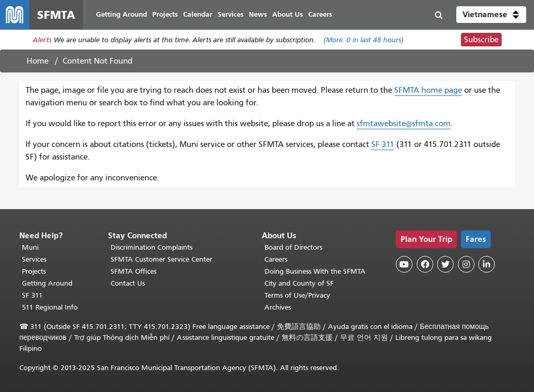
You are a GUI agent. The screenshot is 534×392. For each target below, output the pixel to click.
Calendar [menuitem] (198, 14)
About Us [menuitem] (288, 14)
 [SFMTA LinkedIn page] (487, 264)
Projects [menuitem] (165, 14)
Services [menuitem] (230, 14)
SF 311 (383, 144)
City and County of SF (299, 283)
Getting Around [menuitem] (122, 14)
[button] (491, 15)
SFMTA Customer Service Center (161, 259)
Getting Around (47, 283)
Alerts (42, 40)
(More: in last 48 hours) (363, 40)
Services (34, 259)
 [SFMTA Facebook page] (425, 264)
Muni (30, 247)
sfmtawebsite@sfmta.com (404, 124)
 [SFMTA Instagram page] (466, 264)
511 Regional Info (50, 307)
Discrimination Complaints (151, 247)
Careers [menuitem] (320, 14)
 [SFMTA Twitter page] (445, 264)
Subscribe (481, 40)
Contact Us (128, 283)
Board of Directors (293, 247)
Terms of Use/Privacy (297, 295)
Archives (278, 307)
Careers (276, 259)
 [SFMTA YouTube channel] (404, 264)
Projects (34, 271)
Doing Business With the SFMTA (315, 271)
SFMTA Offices (133, 271)
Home (38, 61)
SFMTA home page (428, 90)
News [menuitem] (258, 14)
